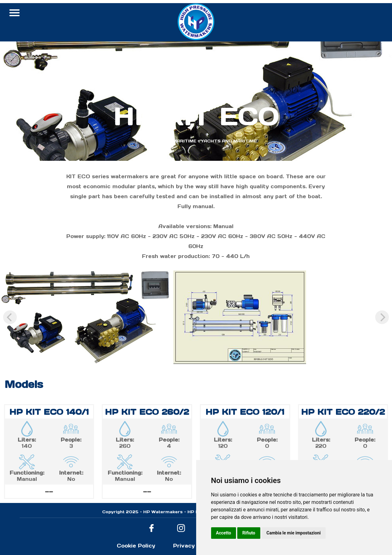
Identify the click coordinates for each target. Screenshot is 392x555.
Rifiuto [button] (249, 533)
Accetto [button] (224, 533)
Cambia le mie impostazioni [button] (294, 533)
